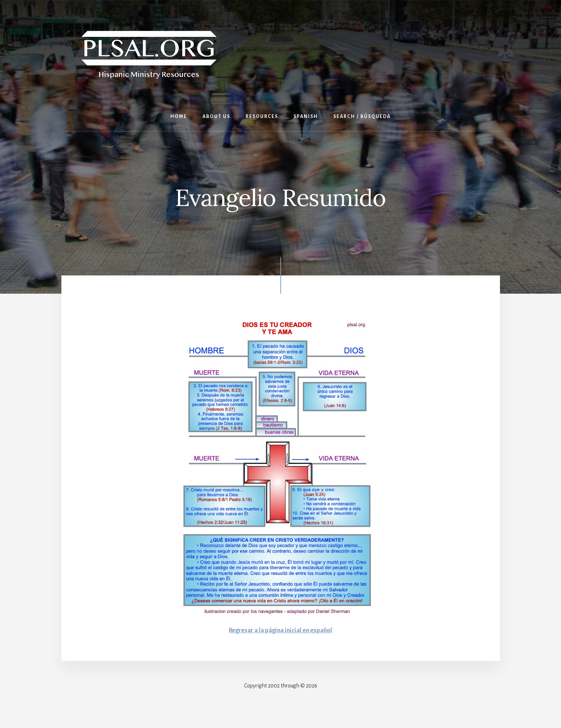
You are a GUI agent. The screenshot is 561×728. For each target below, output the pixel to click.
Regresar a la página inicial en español (281, 630)
